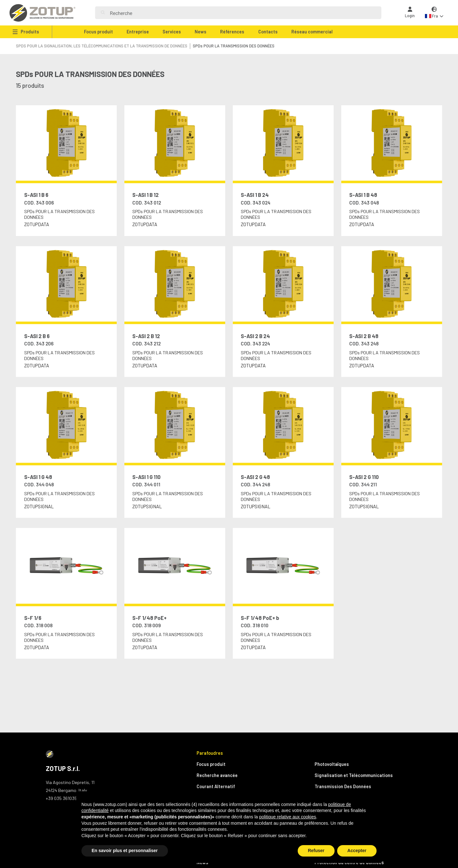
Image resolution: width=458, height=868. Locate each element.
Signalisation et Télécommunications (354, 775)
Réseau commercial (312, 32)
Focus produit (98, 32)
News (201, 32)
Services (172, 32)
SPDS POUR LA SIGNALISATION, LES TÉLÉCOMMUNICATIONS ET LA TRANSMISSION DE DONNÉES (102, 46)
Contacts (268, 32)
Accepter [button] (357, 851)
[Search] (243, 13)
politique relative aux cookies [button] (288, 817)
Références (232, 32)
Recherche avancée (217, 775)
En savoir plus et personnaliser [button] (125, 851)
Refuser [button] (316, 851)
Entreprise (138, 32)
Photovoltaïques (332, 764)
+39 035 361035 (61, 798)
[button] (434, 13)
